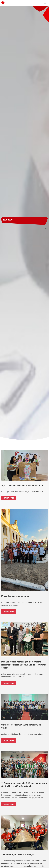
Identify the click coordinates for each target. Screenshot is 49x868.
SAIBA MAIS (9, 498)
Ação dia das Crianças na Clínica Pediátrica (22, 485)
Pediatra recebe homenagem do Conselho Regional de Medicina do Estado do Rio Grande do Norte (24, 665)
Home (45, 228)
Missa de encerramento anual (15, 596)
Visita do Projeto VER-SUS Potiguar (18, 855)
